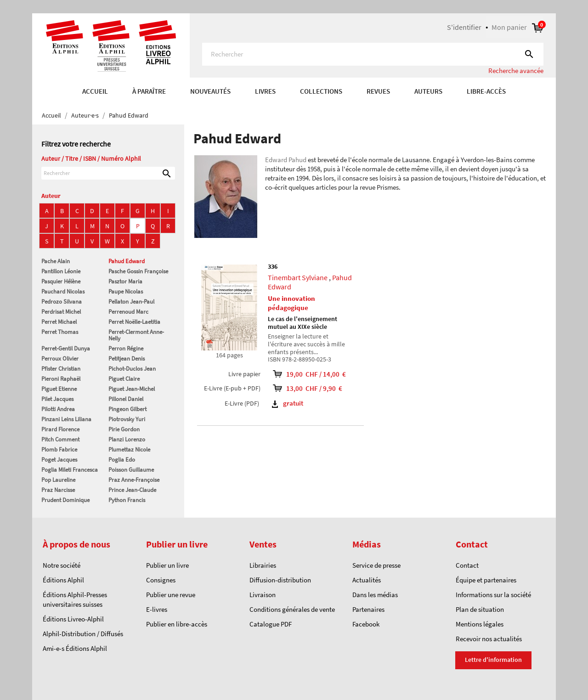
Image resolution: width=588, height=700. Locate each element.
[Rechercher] (373, 54)
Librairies (263, 565)
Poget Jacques (59, 460)
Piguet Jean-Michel (132, 389)
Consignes (161, 580)
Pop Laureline (58, 480)
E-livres (157, 609)
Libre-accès (486, 91)
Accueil (95, 91)
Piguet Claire (124, 379)
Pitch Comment (60, 439)
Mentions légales (480, 624)
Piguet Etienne (59, 389)
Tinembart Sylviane (298, 277)
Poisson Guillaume (131, 470)
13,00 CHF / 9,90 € (315, 388)
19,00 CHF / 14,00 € (315, 374)
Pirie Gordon (124, 429)
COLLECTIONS (321, 91)
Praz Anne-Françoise (134, 480)
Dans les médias (375, 595)
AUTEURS (428, 91)
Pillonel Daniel (126, 399)
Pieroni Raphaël (61, 379)
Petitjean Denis (127, 358)
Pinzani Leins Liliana (66, 419)
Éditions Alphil (63, 580)
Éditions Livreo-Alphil (73, 619)
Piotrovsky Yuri (127, 419)
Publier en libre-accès (177, 624)
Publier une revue (171, 595)
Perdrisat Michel (61, 312)
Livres (265, 91)
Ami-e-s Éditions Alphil (75, 648)
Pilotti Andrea (58, 409)
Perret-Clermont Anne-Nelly (136, 335)
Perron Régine (126, 348)
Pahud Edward (127, 261)
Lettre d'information (493, 660)
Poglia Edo (122, 460)
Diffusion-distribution (280, 580)
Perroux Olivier (60, 358)
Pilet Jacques (57, 399)
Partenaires (368, 609)
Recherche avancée (516, 71)
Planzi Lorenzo (127, 439)
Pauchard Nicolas (63, 291)
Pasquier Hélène (61, 281)
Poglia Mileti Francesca (70, 470)
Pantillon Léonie (61, 271)
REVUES (378, 91)
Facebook (366, 624)
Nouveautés (210, 91)
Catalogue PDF (271, 624)
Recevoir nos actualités (489, 639)
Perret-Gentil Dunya (66, 348)
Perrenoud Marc (128, 312)
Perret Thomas (60, 332)
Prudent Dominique (65, 500)
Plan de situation (480, 609)
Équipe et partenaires (486, 580)
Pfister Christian (61, 369)
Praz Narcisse (58, 490)
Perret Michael (59, 322)
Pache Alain (56, 261)
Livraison (263, 595)
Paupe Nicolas (126, 291)
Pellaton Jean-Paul (131, 302)
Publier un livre (167, 565)
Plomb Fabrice (59, 449)
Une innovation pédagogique (291, 303)
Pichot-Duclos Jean (132, 369)
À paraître (149, 91)
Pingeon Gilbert (127, 409)
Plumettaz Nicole (129, 449)
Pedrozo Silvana (62, 302)
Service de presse (376, 565)
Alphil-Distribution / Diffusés (83, 634)
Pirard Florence (60, 429)
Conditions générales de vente (292, 609)
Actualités (367, 580)
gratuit (288, 403)
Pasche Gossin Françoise (138, 271)
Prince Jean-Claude (132, 490)
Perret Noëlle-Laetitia (134, 322)
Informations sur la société (493, 595)
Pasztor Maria (125, 281)
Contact (467, 565)
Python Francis (127, 500)
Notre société (62, 565)
